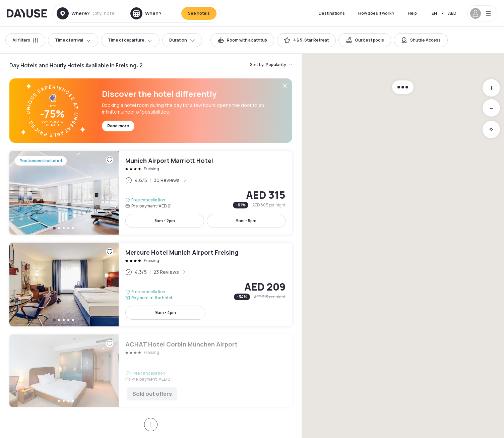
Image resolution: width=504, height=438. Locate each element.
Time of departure (130, 40)
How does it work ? (376, 13)
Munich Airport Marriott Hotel (151, 193)
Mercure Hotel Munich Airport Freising (151, 285)
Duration (182, 40)
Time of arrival (73, 40)
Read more (118, 126)
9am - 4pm (166, 312)
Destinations (332, 13)
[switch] (242, 40)
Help (412, 13)
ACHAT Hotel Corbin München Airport (151, 371)
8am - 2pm (165, 221)
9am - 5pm (246, 221)
